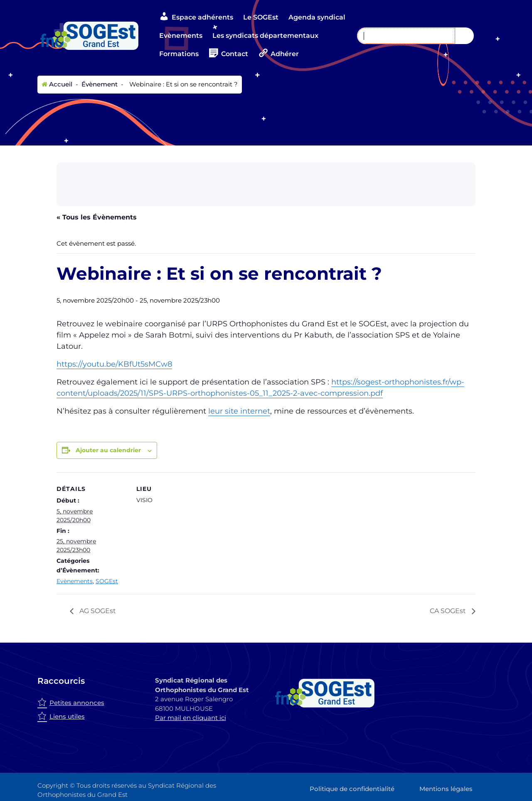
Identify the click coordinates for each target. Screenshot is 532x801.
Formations (179, 54)
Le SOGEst (261, 17)
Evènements (181, 36)
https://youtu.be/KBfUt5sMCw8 (114, 364)
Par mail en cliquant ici (191, 718)
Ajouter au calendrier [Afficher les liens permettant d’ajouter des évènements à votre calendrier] (108, 450)
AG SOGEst (97, 611)
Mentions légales (446, 789)
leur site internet (239, 411)
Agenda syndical (317, 17)
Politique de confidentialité (352, 789)
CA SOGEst (449, 611)
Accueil (57, 84)
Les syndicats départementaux (265, 36)
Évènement (99, 84)
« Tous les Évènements (97, 217)
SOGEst (107, 581)
